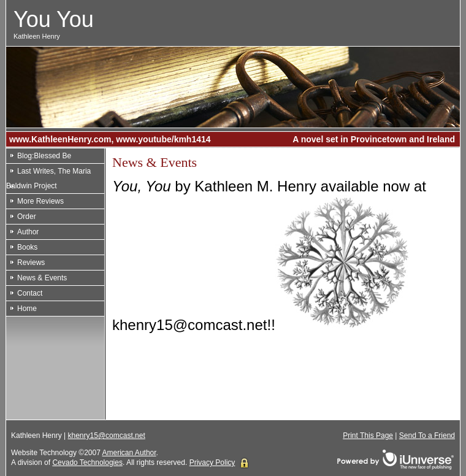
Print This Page (368, 436)
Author (28, 232)
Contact (30, 293)
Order (27, 217)
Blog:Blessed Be (44, 156)
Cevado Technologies (87, 463)
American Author (129, 453)
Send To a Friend (427, 436)
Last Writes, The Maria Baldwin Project (48, 178)
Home (27, 309)
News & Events (42, 278)
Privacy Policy (212, 463)
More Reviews (40, 201)
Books (27, 247)
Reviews (31, 263)
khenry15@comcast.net (107, 436)
